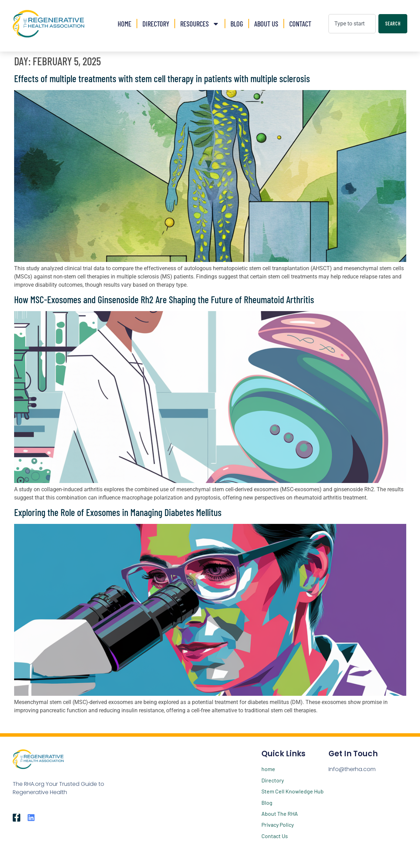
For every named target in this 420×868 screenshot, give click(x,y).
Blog (237, 24)
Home (125, 24)
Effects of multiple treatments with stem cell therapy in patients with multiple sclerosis (162, 78)
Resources (200, 24)
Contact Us (275, 836)
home (268, 769)
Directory (156, 24)
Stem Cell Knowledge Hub (293, 791)
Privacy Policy (278, 825)
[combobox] (352, 24)
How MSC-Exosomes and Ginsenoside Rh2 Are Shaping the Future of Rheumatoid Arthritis (164, 299)
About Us (266, 24)
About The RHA (280, 814)
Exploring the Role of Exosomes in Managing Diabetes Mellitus (118, 512)
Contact (300, 24)
